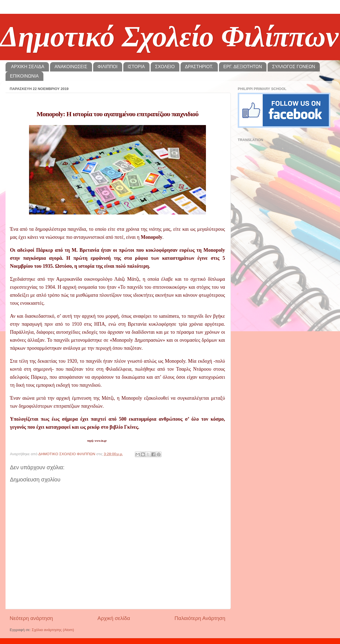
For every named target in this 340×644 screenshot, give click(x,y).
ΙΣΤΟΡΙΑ (136, 67)
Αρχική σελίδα (114, 618)
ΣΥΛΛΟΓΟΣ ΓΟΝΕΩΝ (293, 67)
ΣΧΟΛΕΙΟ (165, 67)
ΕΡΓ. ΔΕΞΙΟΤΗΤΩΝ (243, 67)
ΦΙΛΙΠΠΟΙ (108, 67)
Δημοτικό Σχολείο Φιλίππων (169, 37)
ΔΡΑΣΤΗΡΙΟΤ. (199, 67)
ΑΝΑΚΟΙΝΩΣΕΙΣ (71, 67)
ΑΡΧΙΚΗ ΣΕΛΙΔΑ (28, 67)
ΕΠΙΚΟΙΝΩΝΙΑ (24, 76)
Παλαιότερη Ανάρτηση (200, 618)
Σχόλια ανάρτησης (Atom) (53, 630)
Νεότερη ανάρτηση (31, 618)
